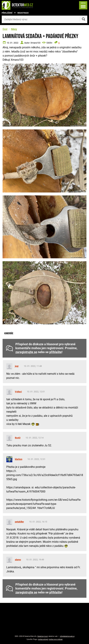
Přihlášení (7, 13)
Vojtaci (18, 392)
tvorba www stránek (56, 639)
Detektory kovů (43, 636)
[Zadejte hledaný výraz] (44, 19)
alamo (18, 560)
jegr (17, 366)
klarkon (19, 459)
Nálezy (14, 29)
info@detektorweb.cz (67, 636)
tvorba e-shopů (43, 639)
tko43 (18, 438)
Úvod (5, 29)
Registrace (23, 13)
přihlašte (55, 352)
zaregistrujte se (26, 352)
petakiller (19, 522)
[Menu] (83, 5)
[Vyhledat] (84, 19)
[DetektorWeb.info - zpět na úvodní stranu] (21, 5)
